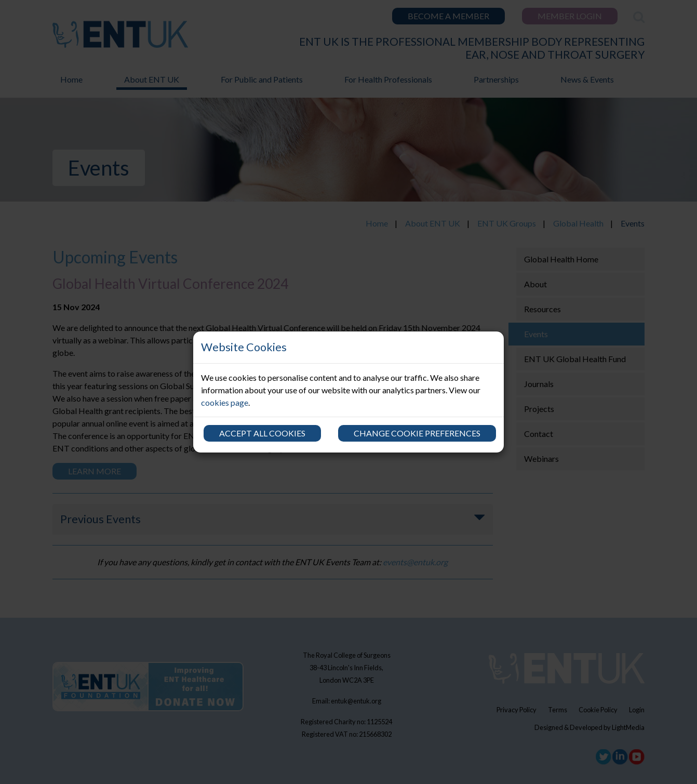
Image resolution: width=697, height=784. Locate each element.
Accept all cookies (262, 433)
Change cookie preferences (417, 433)
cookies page (225, 402)
